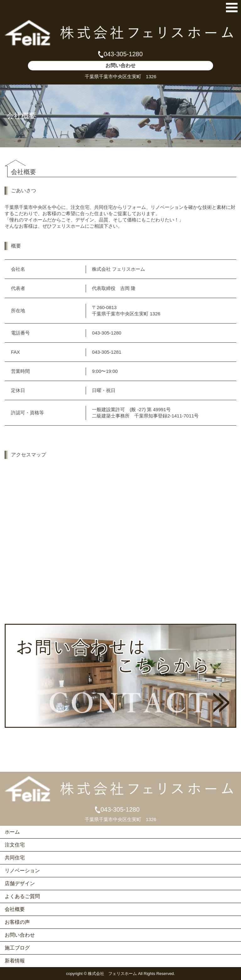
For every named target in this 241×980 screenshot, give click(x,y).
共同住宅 (15, 858)
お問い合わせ (20, 935)
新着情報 (15, 961)
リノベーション (22, 871)
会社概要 (15, 909)
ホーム (12, 832)
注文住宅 (15, 845)
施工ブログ (17, 948)
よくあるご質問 (22, 896)
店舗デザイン (20, 883)
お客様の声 (17, 922)
